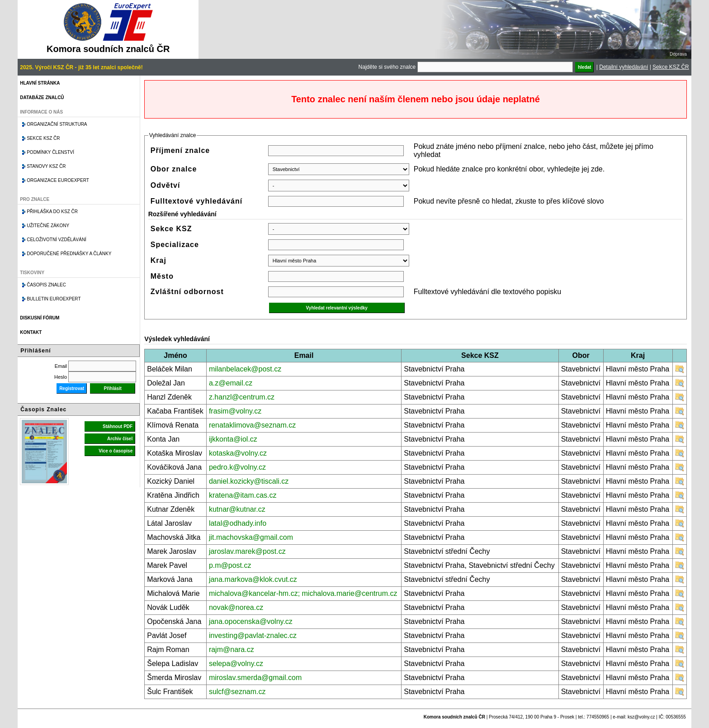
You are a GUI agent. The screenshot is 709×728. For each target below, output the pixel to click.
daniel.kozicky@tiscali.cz (249, 481)
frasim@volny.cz (235, 411)
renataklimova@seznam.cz (252, 425)
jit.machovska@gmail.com (251, 537)
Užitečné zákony (48, 226)
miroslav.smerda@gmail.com (255, 678)
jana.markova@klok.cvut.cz (253, 579)
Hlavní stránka (40, 83)
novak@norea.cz (236, 607)
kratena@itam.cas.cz (243, 495)
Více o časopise (116, 451)
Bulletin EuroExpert (54, 299)
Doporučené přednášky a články (69, 254)
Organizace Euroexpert (58, 180)
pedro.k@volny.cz (237, 467)
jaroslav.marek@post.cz (247, 551)
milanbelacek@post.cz (245, 369)
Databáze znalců (42, 98)
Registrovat (72, 388)
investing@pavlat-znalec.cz (253, 635)
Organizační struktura (57, 124)
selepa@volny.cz (236, 664)
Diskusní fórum (40, 318)
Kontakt (31, 332)
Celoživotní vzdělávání (57, 240)
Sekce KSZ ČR (671, 67)
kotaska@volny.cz (238, 453)
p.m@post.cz (230, 565)
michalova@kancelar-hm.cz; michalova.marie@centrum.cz (303, 593)
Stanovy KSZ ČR (46, 166)
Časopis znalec (46, 285)
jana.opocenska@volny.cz (251, 621)
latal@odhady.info (238, 523)
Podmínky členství (50, 152)
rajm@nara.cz (232, 649)
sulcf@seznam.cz (237, 692)
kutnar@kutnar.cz (237, 509)
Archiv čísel (120, 439)
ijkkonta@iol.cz (233, 439)
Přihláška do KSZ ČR (52, 212)
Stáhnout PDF (118, 426)
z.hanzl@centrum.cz (242, 397)
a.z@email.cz (231, 383)
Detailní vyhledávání (624, 67)
